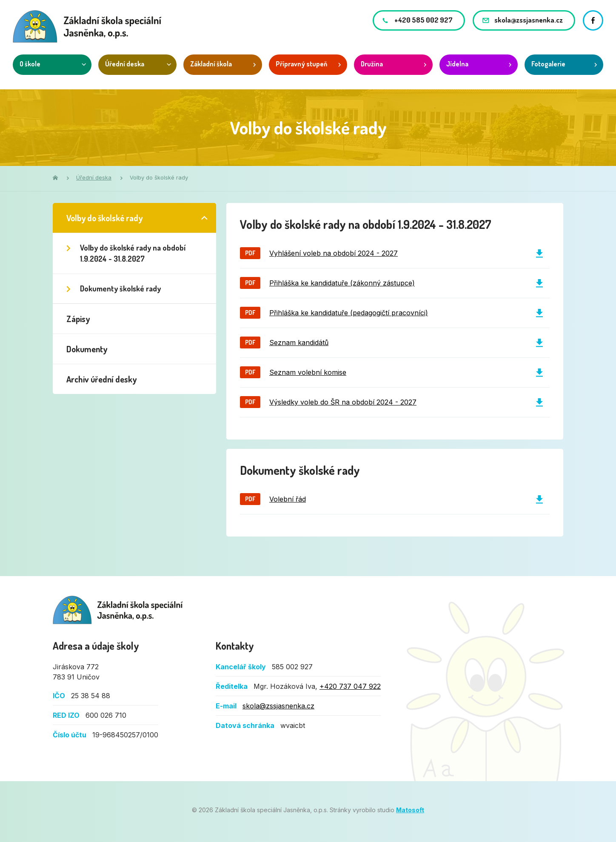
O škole (30, 64)
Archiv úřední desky (101, 379)
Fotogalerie (548, 64)
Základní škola (211, 64)
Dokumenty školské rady (120, 288)
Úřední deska (125, 64)
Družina (372, 64)
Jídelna (457, 64)
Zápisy (78, 319)
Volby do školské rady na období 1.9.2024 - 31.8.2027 (133, 253)
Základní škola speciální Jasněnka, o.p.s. (118, 610)
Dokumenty (87, 349)
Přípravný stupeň (301, 64)
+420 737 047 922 (350, 686)
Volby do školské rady (104, 218)
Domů (55, 177)
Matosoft (410, 810)
